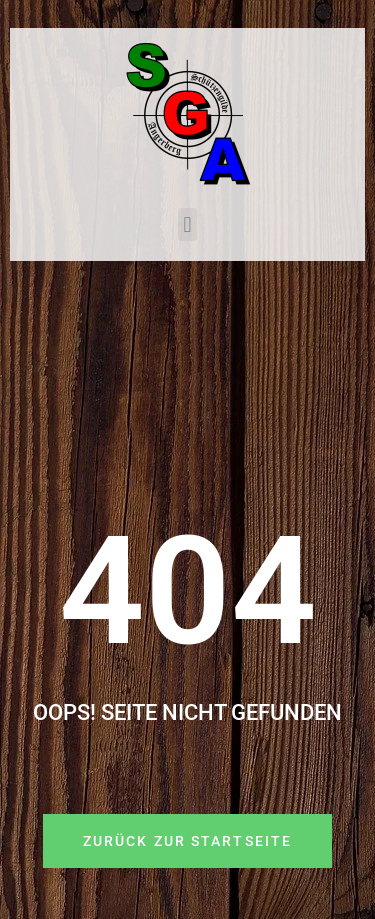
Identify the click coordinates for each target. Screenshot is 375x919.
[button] (187, 224)
